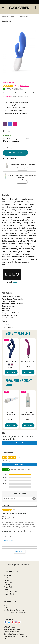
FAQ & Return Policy (11, 592)
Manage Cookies (9, 594)
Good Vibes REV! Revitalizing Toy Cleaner (28, 414)
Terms (6, 589)
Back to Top (19, 551)
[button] (5, 124)
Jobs (5, 639)
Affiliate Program (9, 627)
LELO (15, 282)
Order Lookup (8, 582)
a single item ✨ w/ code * (20, 2)
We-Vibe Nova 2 (11, 361)
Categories (5, 16)
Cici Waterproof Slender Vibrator (28, 362)
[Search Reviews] (19, 499)
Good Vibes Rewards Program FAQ (16, 636)
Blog (5, 605)
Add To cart (15, 153)
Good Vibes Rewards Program (14, 634)
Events (6, 608)
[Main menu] (3, 8)
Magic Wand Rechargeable (11, 414)
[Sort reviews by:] (19, 505)
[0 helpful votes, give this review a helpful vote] (4, 536)
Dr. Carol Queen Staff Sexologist (15, 612)
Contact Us (7, 580)
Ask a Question (7, 96)
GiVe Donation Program (12, 632)
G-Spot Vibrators (23, 16)
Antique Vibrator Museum (12, 629)
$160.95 (11, 419)
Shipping (7, 585)
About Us (7, 578)
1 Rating (16, 86)
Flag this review (8, 540)
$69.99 (28, 367)
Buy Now (11, 372)
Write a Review (25, 86)
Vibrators (14, 16)
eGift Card (7, 576)
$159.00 (11, 367)
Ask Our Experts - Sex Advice (14, 610)
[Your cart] (35, 8)
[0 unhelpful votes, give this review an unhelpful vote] (9, 536)
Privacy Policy (8, 587)
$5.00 (28, 419)
